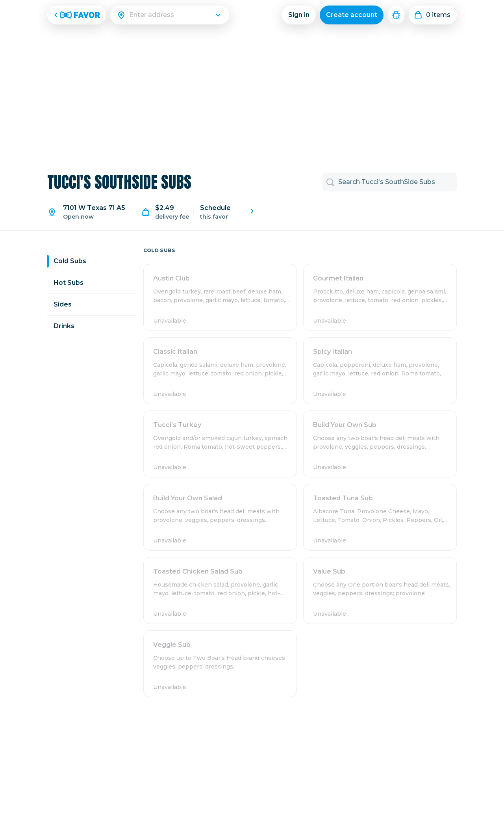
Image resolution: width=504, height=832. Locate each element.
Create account (352, 15)
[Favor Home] (77, 15)
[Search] (174, 15)
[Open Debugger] (396, 15)
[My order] (433, 15)
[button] (220, 297)
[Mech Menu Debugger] (396, 15)
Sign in (299, 15)
